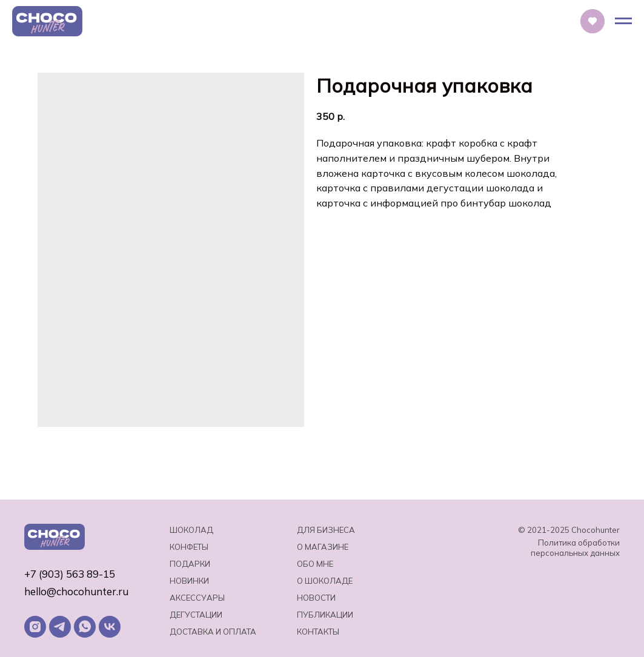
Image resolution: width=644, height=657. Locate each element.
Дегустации (196, 615)
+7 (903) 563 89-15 (70, 574)
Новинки (189, 581)
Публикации (325, 615)
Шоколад (191, 530)
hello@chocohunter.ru (76, 591)
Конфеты (189, 547)
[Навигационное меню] (623, 21)
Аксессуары (197, 598)
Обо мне (315, 564)
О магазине (323, 547)
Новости (316, 598)
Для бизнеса (326, 530)
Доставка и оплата (213, 632)
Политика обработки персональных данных (575, 548)
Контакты (318, 632)
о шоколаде (325, 581)
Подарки (190, 564)
